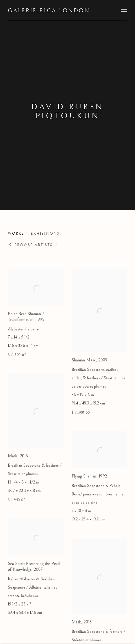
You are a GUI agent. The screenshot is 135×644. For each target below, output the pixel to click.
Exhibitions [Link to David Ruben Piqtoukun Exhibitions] (45, 234)
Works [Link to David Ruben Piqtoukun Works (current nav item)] (16, 234)
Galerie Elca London (49, 11)
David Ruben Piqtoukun (68, 111)
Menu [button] (123, 10)
